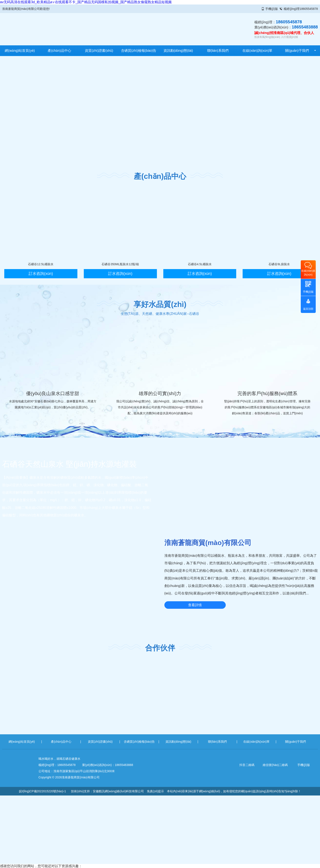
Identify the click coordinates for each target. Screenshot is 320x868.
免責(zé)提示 (155, 791)
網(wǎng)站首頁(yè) (20, 51)
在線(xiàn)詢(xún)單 (257, 51)
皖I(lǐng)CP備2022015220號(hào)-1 (42, 791)
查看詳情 (195, 605)
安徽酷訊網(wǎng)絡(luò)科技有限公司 (118, 791)
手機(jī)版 (271, 9)
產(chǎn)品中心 (59, 51)
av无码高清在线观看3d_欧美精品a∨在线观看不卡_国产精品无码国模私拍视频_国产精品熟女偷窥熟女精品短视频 (86, 2)
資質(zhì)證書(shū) (99, 51)
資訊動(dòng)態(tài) (178, 51)
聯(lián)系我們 (218, 51)
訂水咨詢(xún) (41, 274)
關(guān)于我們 (297, 51)
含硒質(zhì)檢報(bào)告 (139, 51)
